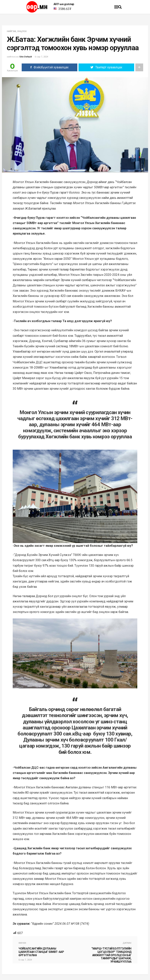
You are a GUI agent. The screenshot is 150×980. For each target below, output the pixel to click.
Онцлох (22, 31)
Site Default (26, 57)
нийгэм (11, 31)
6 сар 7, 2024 (41, 57)
